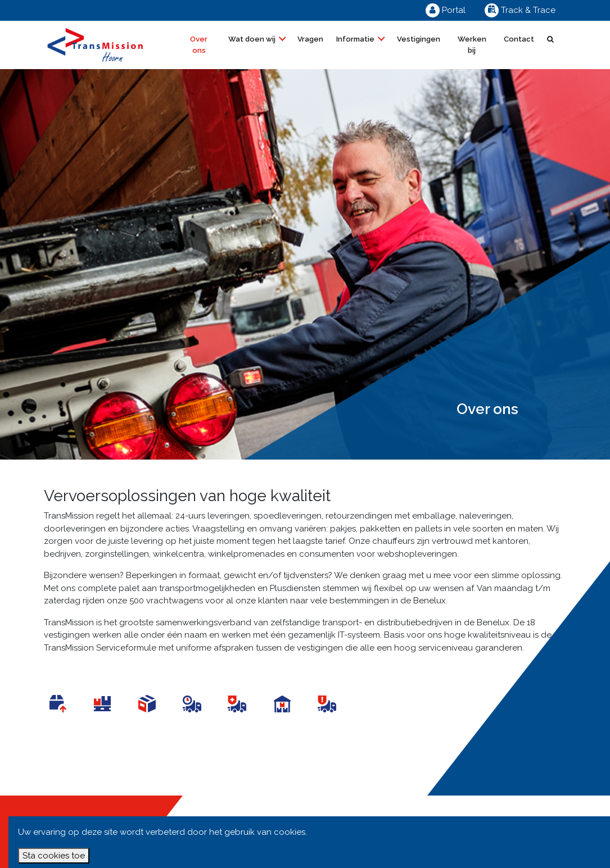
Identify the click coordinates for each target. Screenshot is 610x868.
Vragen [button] (310, 39)
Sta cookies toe (54, 856)
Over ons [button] (199, 45)
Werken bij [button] (472, 45)
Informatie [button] (356, 39)
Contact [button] (519, 39)
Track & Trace (520, 10)
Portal (446, 10)
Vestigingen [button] (419, 39)
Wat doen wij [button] (253, 39)
